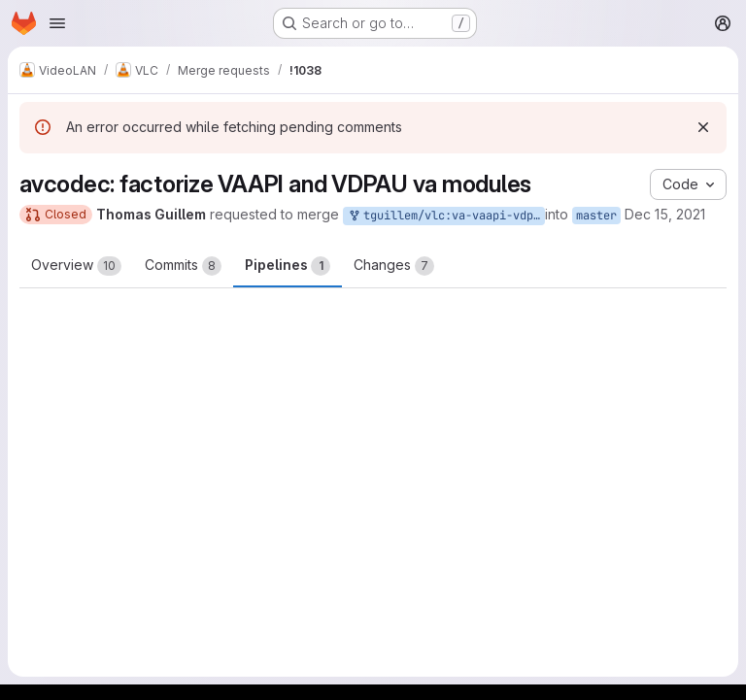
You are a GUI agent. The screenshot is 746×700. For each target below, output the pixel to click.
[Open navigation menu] (57, 23)
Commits (183, 266)
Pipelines (288, 266)
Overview (76, 266)
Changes (394, 266)
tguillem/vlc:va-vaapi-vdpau (446, 216)
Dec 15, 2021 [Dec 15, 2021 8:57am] (665, 214)
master (596, 216)
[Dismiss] (703, 127)
